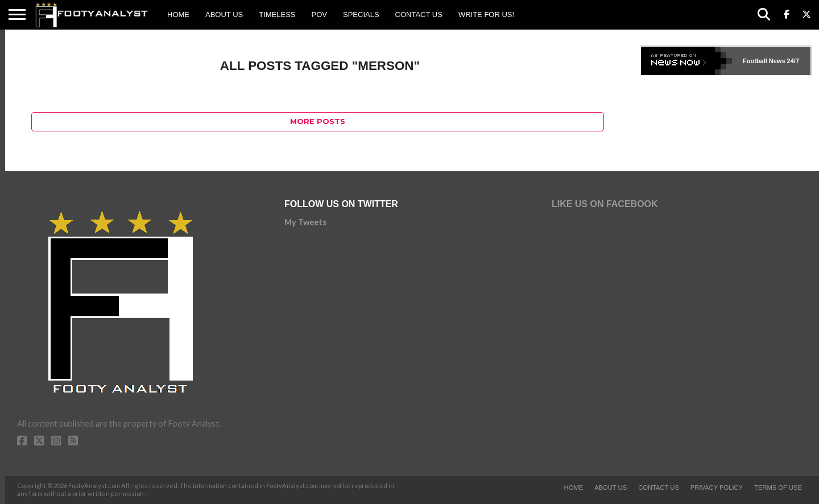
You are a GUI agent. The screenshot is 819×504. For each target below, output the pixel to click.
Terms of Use (778, 488)
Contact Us (419, 15)
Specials (361, 15)
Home (178, 15)
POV (319, 15)
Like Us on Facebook (605, 204)
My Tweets (305, 222)
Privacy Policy (717, 488)
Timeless (277, 15)
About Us (224, 15)
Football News (764, 61)
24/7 (792, 61)
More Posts (318, 121)
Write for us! (486, 15)
